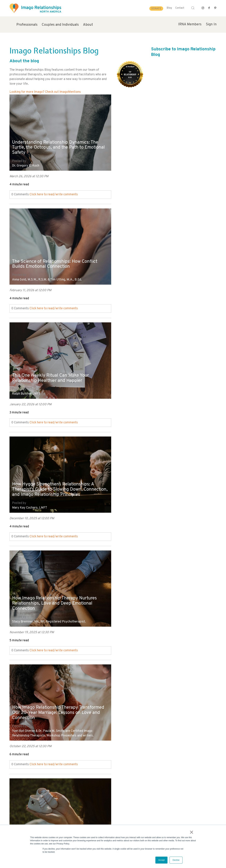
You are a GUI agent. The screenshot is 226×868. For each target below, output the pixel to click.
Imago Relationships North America (140, 721)
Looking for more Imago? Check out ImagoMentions (45, 92)
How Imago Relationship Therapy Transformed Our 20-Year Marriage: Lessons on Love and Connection (154, 363)
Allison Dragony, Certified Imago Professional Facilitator (51, 498)
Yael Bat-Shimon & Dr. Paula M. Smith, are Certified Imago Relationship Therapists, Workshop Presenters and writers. (157, 384)
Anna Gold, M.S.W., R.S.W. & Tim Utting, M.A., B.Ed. (151, 163)
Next (13, 770)
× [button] (192, 833)
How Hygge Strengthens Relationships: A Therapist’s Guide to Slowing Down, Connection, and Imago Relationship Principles (159, 253)
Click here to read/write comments (54, 192)
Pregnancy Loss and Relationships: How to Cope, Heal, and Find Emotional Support (57, 482)
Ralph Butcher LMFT (26, 275)
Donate (156, 9)
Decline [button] (176, 860)
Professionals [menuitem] (27, 25)
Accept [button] (162, 860)
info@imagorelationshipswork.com (29, 824)
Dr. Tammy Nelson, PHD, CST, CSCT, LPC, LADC (148, 498)
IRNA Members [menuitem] (190, 24)
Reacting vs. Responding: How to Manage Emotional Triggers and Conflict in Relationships (55, 702)
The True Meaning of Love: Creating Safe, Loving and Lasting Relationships (56, 593)
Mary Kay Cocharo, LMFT (133, 275)
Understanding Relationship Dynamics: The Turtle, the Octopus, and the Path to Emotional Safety (58, 145)
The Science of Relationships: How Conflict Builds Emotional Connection (161, 147)
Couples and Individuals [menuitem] (60, 25)
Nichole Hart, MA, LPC (28, 721)
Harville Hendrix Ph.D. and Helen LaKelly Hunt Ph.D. (48, 609)
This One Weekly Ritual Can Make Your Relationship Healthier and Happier (53, 259)
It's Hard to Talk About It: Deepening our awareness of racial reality (158, 705)
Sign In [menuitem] (211, 24)
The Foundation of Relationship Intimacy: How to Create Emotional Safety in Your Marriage (159, 591)
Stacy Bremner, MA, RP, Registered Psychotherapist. (49, 386)
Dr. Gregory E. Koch (26, 163)
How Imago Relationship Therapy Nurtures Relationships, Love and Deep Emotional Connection (57, 368)
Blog (169, 8)
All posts (16, 766)
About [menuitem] (88, 25)
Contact (180, 8)
